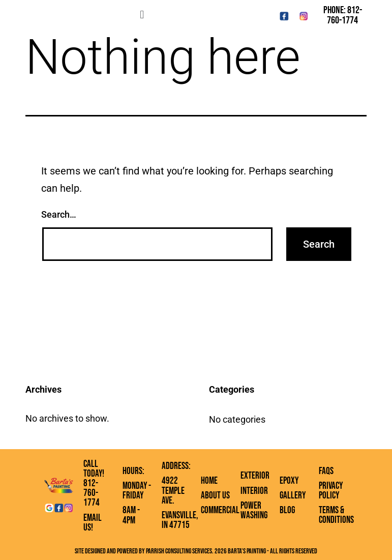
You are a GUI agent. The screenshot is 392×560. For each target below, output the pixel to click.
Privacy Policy (331, 491)
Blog (287, 510)
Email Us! (93, 523)
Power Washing (254, 511)
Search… (59, 214)
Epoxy (289, 481)
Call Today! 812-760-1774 (94, 484)
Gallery (293, 496)
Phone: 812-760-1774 (343, 15)
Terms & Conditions (336, 515)
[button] (142, 14)
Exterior (255, 476)
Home (209, 481)
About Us (215, 496)
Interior (254, 491)
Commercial (220, 510)
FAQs (326, 471)
